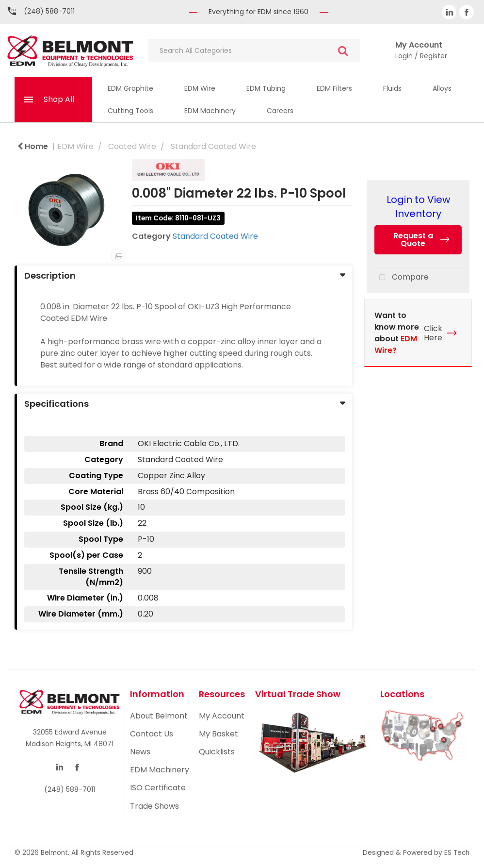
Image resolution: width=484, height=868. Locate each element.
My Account (222, 716)
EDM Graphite (130, 88)
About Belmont (159, 716)
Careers (280, 111)
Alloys (442, 88)
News (140, 752)
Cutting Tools (130, 111)
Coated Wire (132, 146)
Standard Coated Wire (213, 146)
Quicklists (217, 752)
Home (33, 146)
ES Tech (457, 853)
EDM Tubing (266, 88)
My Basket (218, 734)
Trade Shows (154, 806)
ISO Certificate (158, 788)
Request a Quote (413, 240)
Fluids (392, 88)
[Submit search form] (343, 51)
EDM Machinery (210, 111)
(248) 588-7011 (49, 11)
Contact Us (152, 734)
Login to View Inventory (418, 207)
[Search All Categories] (254, 50)
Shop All (59, 99)
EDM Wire (200, 88)
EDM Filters (334, 88)
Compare (402, 278)
